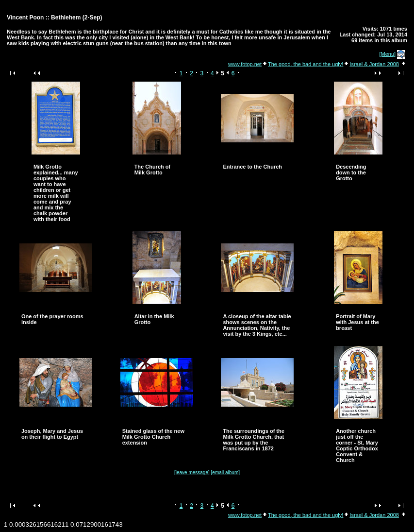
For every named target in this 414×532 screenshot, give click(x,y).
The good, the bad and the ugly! (306, 64)
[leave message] (192, 472)
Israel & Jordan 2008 (374, 64)
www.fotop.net (245, 64)
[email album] (225, 472)
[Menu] (388, 54)
